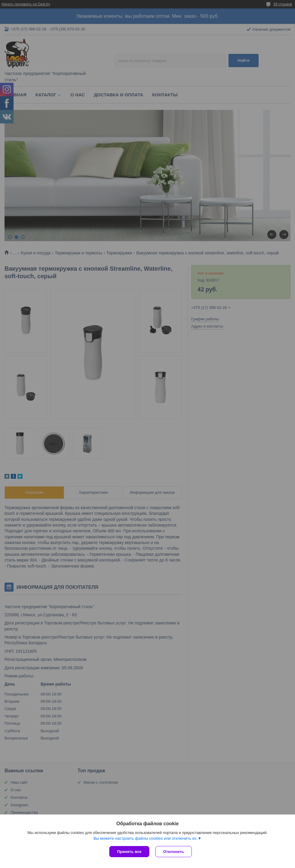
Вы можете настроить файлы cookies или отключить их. (145, 838)
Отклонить (174, 852)
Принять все (129, 852)
